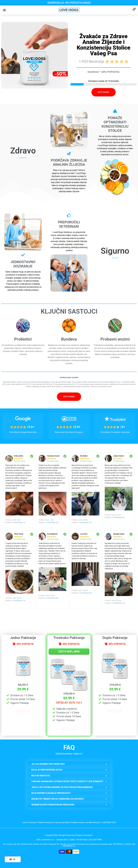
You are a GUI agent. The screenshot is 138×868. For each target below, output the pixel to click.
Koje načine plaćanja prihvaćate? (51, 793)
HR (12, 859)
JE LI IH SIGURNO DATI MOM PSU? (48, 764)
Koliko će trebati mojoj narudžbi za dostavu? (58, 799)
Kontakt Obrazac (93, 822)
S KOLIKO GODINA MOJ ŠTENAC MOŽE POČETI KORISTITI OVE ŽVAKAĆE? (67, 781)
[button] (4, 10)
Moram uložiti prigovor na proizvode (53, 805)
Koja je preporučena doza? (47, 770)
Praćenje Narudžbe (62, 822)
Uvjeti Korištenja (29, 822)
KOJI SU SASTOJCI (41, 776)
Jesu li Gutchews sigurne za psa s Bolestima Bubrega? (62, 787)
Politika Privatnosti (45, 822)
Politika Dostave (78, 822)
